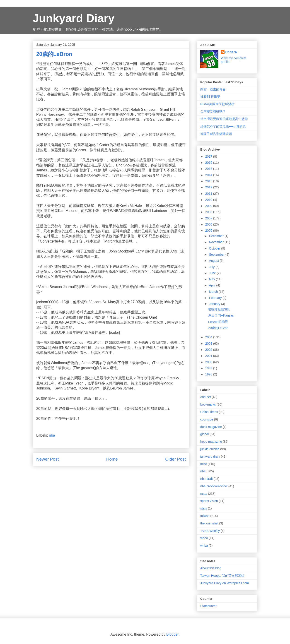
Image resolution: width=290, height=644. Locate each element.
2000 (209, 362)
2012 (209, 187)
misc (204, 464)
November (217, 242)
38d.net (206, 397)
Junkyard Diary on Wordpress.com (225, 583)
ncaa (204, 494)
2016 (209, 163)
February (216, 298)
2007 (209, 218)
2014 (209, 175)
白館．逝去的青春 (213, 89)
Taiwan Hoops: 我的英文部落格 (222, 576)
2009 (209, 206)
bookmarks (208, 404)
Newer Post (47, 459)
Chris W (231, 52)
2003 (209, 344)
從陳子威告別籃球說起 (216, 134)
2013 (209, 181)
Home (112, 459)
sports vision (209, 501)
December (217, 236)
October (215, 248)
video (204, 538)
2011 (209, 194)
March (214, 292)
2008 (209, 212)
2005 (209, 231)
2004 (209, 337)
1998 (209, 374)
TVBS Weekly (210, 531)
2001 (209, 356)
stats (204, 508)
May (212, 279)
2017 (209, 156)
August (214, 261)
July (212, 267)
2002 (209, 350)
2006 (209, 224)
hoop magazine (211, 442)
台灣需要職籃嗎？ (213, 111)
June (213, 273)
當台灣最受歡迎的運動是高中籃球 (224, 119)
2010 (209, 200)
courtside (207, 419)
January (215, 304)
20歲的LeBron (218, 328)
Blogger (172, 634)
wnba (204, 545)
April (213, 285)
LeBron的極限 (218, 322)
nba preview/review (214, 486)
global (204, 434)
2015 (209, 169)
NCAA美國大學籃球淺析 (217, 104)
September (217, 255)
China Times (209, 412)
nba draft (207, 479)
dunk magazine (211, 427)
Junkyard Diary (74, 18)
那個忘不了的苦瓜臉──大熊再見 (223, 126)
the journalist (209, 523)
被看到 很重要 (210, 97)
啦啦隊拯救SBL (219, 309)
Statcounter (208, 606)
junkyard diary (210, 457)
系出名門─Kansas (221, 315)
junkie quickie (210, 449)
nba (52, 435)
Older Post (175, 459)
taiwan (205, 516)
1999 (209, 368)
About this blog (211, 568)
